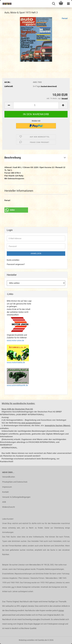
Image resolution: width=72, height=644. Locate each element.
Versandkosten (9, 477)
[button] (9, 105)
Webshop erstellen (27, 640)
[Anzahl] (36, 105)
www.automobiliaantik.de (17, 385)
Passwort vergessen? (16, 264)
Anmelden (36, 254)
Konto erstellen (13, 260)
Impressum (7, 487)
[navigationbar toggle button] (68, 4)
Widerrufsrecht (8, 507)
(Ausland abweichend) (49, 86)
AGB (4, 502)
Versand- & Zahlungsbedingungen (16, 497)
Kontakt (5, 492)
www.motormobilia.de (16, 362)
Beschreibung (13, 158)
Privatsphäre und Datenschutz (15, 482)
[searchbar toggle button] (54, 4)
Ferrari (65, 18)
